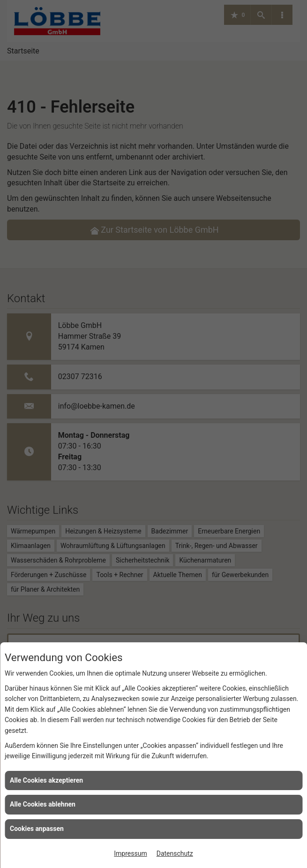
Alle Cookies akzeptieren (46, 780)
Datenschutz (175, 853)
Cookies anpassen (37, 829)
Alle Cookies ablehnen (43, 804)
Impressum (130, 853)
